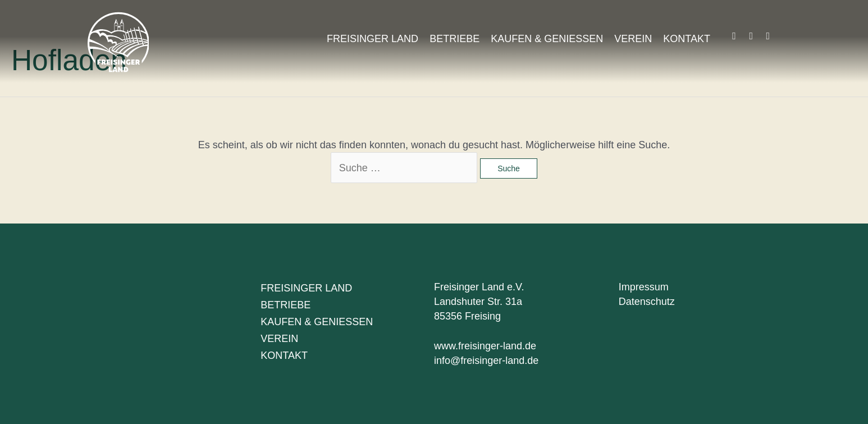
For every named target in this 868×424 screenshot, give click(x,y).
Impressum (644, 287)
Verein (633, 39)
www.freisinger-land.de (485, 346)
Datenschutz (647, 302)
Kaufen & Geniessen (547, 39)
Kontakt (687, 39)
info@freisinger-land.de (486, 361)
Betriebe (454, 39)
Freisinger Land (373, 39)
